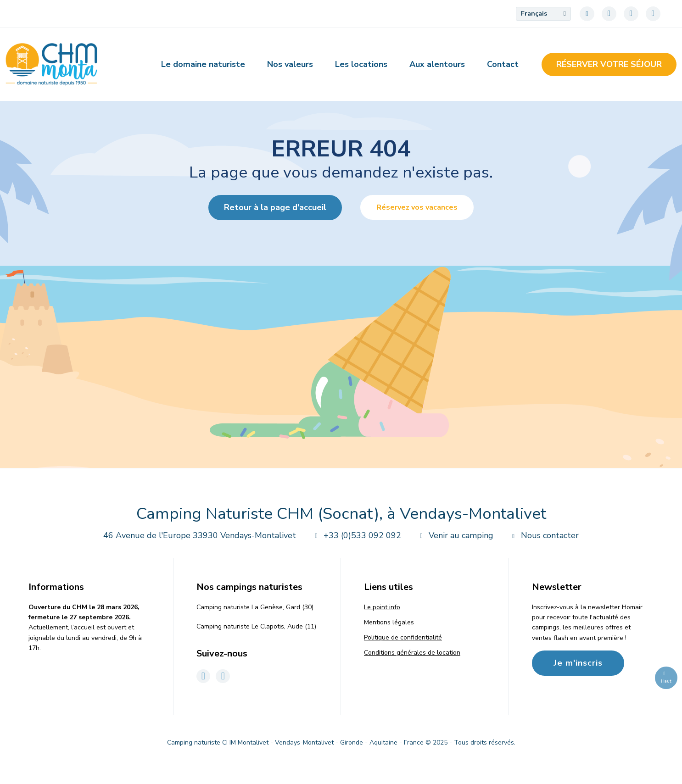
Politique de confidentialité (403, 637)
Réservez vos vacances (417, 207)
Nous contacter (543, 535)
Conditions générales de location (412, 653)
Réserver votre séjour (609, 64)
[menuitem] (543, 14)
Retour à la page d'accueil (275, 207)
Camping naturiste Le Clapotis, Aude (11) (256, 626)
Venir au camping (455, 535)
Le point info (382, 607)
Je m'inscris (578, 663)
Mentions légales (389, 622)
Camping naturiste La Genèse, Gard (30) (255, 607)
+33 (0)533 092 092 (356, 535)
